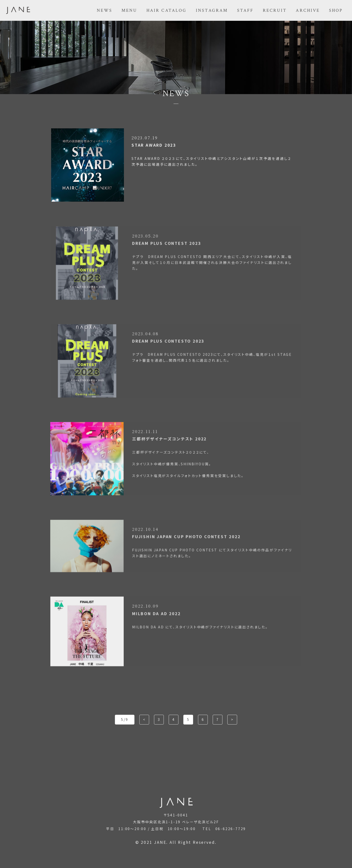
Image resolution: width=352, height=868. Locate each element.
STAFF (245, 10)
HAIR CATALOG (167, 10)
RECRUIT (275, 10)
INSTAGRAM (212, 10)
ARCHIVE (308, 10)
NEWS (105, 10)
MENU (129, 10)
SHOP (336, 10)
